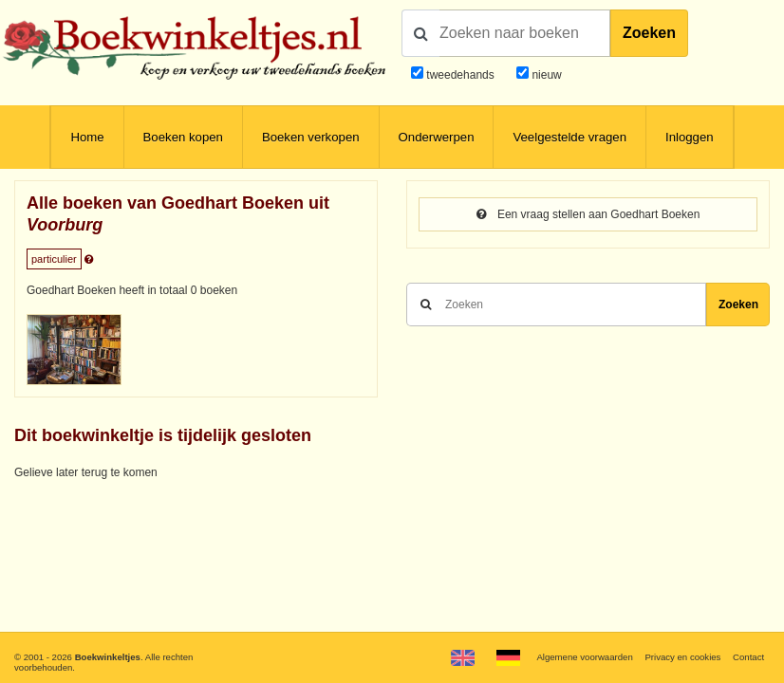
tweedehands (460, 75)
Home (87, 137)
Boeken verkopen (311, 137)
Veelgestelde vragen (569, 137)
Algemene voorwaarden (584, 657)
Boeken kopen (183, 137)
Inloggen (690, 137)
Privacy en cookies (682, 657)
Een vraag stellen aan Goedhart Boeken (588, 214)
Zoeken (649, 33)
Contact (748, 657)
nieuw (545, 75)
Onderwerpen (437, 137)
